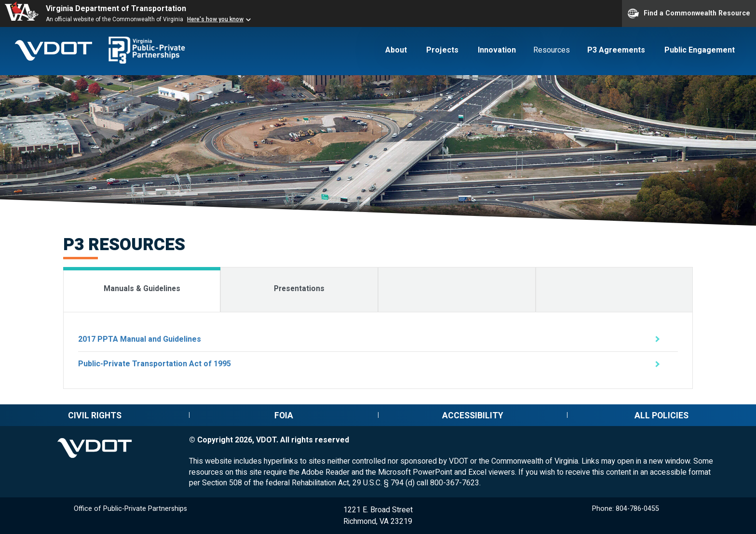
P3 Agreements (616, 50)
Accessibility (473, 416)
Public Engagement (700, 50)
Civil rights (95, 416)
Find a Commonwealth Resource (689, 13)
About (396, 50)
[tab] (142, 290)
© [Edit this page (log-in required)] (192, 440)
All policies (661, 416)
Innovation (497, 50)
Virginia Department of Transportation (116, 8)
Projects (442, 50)
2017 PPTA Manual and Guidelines (140, 339)
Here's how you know (215, 19)
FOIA (284, 416)
